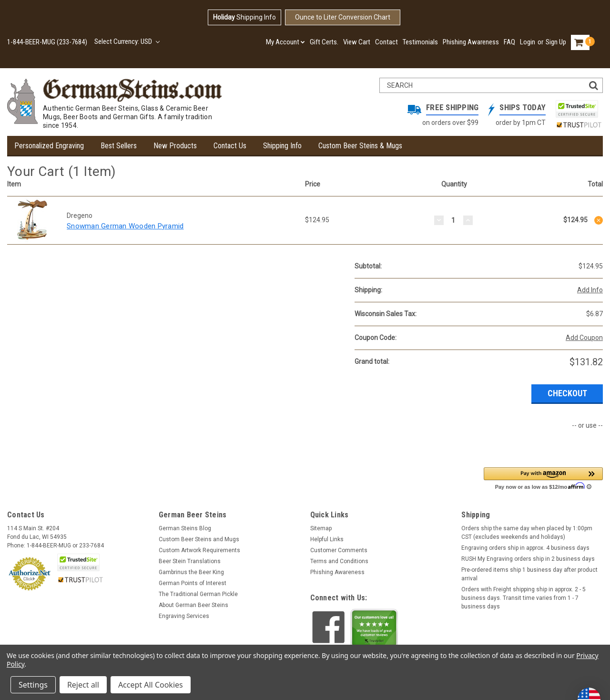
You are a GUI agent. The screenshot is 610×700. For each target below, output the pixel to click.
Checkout (567, 393)
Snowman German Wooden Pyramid (125, 226)
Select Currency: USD (127, 41)
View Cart (357, 42)
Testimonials (420, 42)
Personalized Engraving (49, 146)
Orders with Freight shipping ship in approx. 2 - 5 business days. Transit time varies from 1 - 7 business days (524, 598)
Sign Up (556, 42)
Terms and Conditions (339, 561)
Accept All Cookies (151, 685)
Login (528, 42)
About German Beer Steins (193, 605)
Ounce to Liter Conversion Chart (343, 17)
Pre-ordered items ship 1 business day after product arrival (529, 574)
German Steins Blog (185, 528)
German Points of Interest (193, 583)
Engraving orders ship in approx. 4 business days (525, 548)
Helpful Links (327, 539)
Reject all (83, 685)
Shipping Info (244, 17)
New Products (175, 146)
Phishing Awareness (471, 42)
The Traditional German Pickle (198, 594)
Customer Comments (339, 550)
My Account (285, 42)
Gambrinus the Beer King (191, 572)
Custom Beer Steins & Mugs (360, 146)
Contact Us (230, 146)
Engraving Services (184, 616)
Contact (386, 42)
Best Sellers (119, 146)
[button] (543, 478)
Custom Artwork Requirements (199, 550)
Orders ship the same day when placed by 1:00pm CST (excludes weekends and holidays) (527, 533)
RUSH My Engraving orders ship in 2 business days (528, 559)
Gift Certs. (324, 42)
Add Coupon (584, 338)
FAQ (509, 42)
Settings (33, 685)
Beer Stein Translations (190, 561)
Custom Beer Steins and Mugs (199, 539)
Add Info (590, 290)
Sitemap (321, 528)
